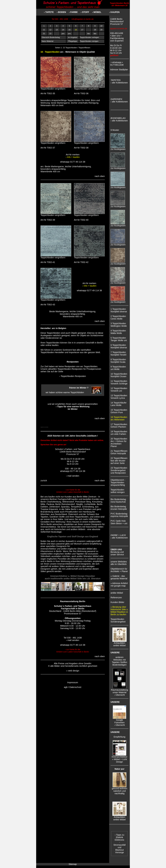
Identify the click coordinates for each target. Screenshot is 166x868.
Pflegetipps (73, 41)
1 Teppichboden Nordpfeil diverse (119, 310)
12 (50, 30)
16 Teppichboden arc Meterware (119, 418)
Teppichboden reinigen (89, 41)
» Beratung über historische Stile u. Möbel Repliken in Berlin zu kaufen (119, 611)
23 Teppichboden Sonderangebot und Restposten (119, 470)
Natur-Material (47, 41)
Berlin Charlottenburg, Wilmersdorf (57, 502)
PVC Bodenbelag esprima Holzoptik (119, 515)
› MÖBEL (97, 12)
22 (50, 34)
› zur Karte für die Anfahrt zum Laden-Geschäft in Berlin (73, 491)
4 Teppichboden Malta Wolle (118, 332)
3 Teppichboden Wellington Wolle (119, 325)
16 (76, 30)
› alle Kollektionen (119, 83)
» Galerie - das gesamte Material (119, 577)
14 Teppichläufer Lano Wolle (119, 404)
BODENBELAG (118, 118)
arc (54, 328)
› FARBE (73, 12)
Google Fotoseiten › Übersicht (119, 722)
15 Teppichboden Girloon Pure (119, 411)
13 (57, 30)
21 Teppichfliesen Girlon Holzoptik (119, 452)
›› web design (73, 671)
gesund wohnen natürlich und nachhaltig (119, 790)
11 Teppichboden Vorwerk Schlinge (119, 382)
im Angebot (73, 37)
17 (82, 30)
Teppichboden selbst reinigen (118, 491)
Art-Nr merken (73, 156)
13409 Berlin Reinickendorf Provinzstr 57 (117, 22)
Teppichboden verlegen (89, 37)
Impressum (73, 682)
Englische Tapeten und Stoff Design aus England (73, 536)
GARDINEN (116, 99)
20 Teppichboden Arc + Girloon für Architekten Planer (119, 442)
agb (66, 687)
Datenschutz (75, 687)
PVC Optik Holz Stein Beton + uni (119, 522)
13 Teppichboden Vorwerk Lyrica (119, 397)
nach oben (100, 176)
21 (44, 34)
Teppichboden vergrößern (56, 88)
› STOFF (86, 12)
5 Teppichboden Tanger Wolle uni (119, 339)
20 (101, 30)
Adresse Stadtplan (119, 70)
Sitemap (73, 864)
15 (69, 30)
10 (101, 26)
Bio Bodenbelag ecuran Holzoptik (119, 508)
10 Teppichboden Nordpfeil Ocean (119, 375)
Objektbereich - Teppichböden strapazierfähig (118, 482)
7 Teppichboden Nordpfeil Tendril (118, 353)
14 (63, 30)
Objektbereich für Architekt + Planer (119, 570)
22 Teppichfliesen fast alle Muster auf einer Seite (119, 461)
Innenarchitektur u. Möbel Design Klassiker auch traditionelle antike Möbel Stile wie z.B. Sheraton (73, 577)
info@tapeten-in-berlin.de (83, 19)
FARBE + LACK (118, 535)
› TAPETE (49, 12)
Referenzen (116, 598)
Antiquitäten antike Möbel (119, 643)
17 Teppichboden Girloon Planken (119, 426)
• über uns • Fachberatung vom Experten (117, 38)
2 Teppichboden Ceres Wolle (118, 317)
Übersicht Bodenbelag (51, 37)
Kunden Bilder (117, 602)
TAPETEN (116, 80)
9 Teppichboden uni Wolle (118, 368)
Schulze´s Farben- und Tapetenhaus (73, 606)
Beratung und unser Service (117, 552)
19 (95, 30)
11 (44, 30)
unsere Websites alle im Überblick (119, 563)
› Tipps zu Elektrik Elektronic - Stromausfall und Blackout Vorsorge (119, 844)
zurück (44, 480)
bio (89, 34)
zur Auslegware (118, 148)
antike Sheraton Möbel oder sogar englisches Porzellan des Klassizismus (72, 558)
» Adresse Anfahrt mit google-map (119, 584)
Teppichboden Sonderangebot (118, 620)
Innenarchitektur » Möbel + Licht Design (119, 758)
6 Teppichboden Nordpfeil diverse (119, 346)
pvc (63, 34)
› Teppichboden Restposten (73, 376)
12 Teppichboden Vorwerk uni (119, 390)
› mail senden (73, 476)
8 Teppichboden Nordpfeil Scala (118, 361)
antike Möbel (117, 593)
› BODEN (61, 12)
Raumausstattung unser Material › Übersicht (120, 691)
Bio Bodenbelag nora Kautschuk (118, 501)
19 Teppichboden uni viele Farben (119, 433)
